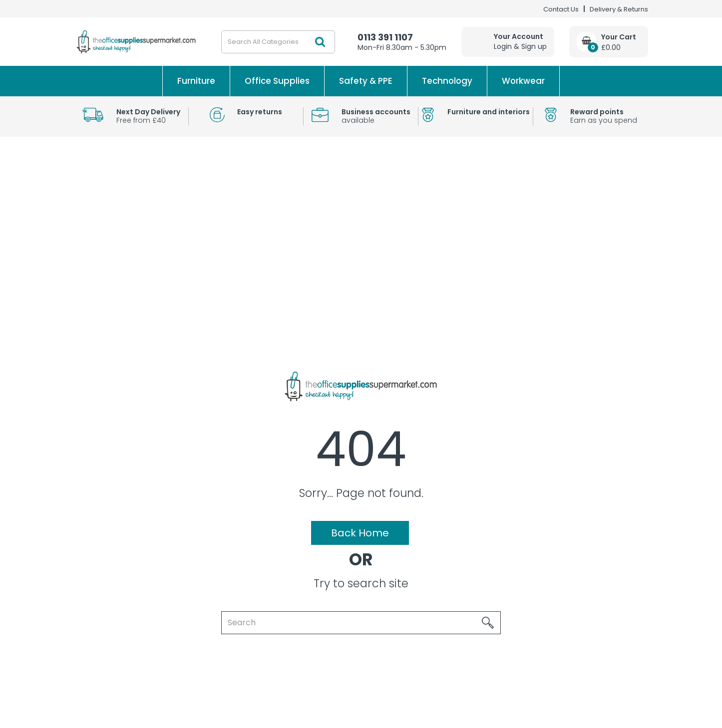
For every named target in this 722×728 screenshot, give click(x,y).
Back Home (360, 533)
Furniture (196, 81)
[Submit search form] (320, 42)
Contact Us (561, 9)
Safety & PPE (366, 81)
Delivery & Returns (619, 9)
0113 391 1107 (385, 37)
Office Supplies (277, 81)
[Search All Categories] (278, 42)
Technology (447, 81)
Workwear (523, 81)
